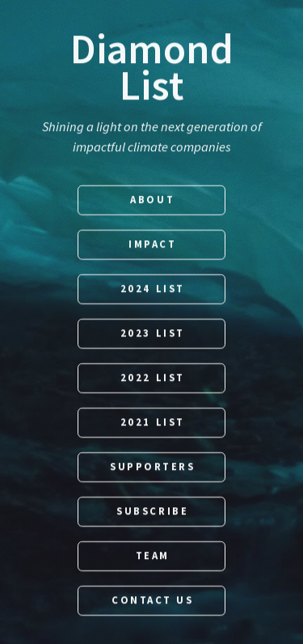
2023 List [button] (153, 334)
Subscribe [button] (152, 512)
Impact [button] (152, 245)
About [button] (152, 200)
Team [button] (153, 556)
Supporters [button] (153, 467)
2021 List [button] (153, 423)
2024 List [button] (153, 289)
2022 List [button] (153, 378)
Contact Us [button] (153, 601)
